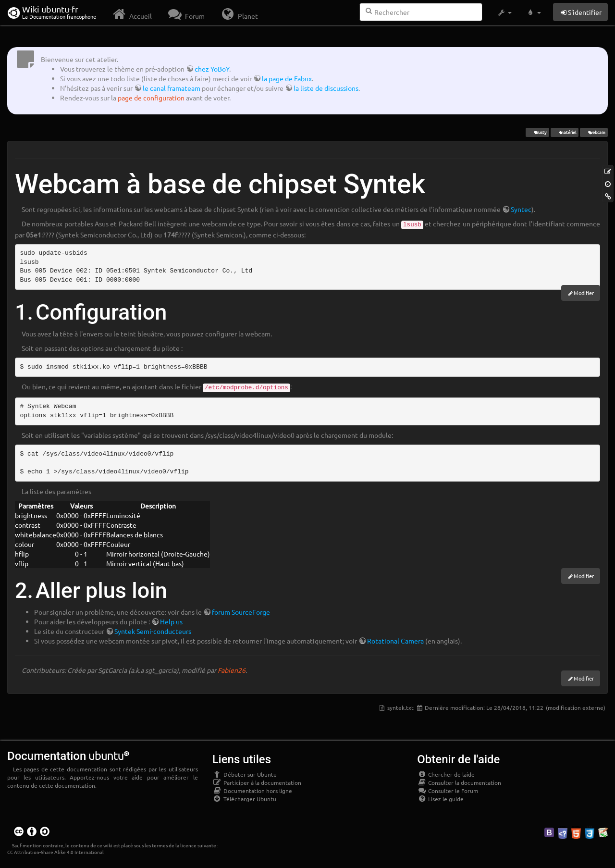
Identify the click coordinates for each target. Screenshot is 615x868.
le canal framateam (172, 88)
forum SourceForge (241, 612)
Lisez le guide (440, 799)
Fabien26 (232, 670)
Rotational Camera (395, 641)
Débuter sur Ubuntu (245, 774)
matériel (564, 132)
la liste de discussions (326, 88)
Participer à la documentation (257, 782)
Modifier (584, 293)
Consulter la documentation (459, 782)
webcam (594, 132)
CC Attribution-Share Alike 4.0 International (55, 852)
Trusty (537, 132)
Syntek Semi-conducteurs (153, 631)
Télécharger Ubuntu (244, 799)
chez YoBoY (212, 69)
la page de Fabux (287, 78)
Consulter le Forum (448, 791)
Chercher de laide (446, 774)
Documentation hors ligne (252, 791)
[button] (504, 12)
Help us (171, 621)
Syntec (521, 209)
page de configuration (151, 98)
